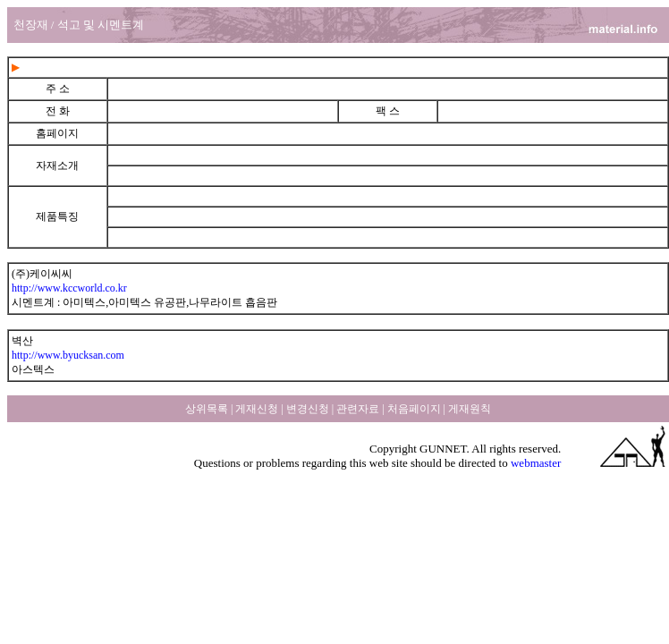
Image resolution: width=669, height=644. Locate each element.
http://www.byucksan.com (68, 355)
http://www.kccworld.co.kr (69, 288)
